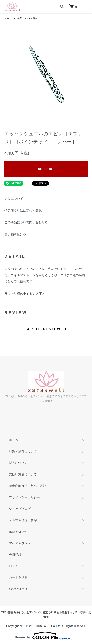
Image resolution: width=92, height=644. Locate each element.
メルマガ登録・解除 (23, 520)
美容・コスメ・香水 (27, 18)
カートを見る (18, 577)
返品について (14, 199)
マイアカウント (20, 543)
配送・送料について (23, 452)
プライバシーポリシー (24, 497)
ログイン (15, 566)
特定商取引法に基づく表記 (23, 211)
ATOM (22, 532)
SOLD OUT (46, 169)
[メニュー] (85, 7)
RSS (12, 532)
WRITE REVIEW (44, 329)
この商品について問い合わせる (26, 222)
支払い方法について (23, 474)
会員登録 (15, 555)
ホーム (8, 18)
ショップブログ (20, 509)
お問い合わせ (18, 589)
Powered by (46, 636)
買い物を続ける (15, 234)
